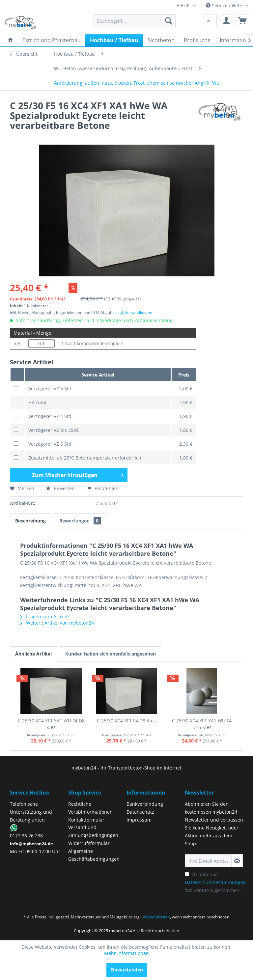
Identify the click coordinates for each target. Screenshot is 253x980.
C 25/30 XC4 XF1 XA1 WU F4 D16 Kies (202, 724)
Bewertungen (80, 521)
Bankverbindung (145, 804)
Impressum (139, 820)
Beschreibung (30, 521)
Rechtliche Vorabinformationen (90, 808)
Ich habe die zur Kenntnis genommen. (215, 882)
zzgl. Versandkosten (134, 312)
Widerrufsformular (89, 843)
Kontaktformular (86, 820)
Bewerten (61, 488)
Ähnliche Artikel (33, 654)
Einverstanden (127, 970)
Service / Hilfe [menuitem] (225, 5)
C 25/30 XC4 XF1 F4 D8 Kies (126, 721)
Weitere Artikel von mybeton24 (57, 623)
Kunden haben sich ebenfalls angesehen (111, 654)
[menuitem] (135, 21)
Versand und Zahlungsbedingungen (93, 831)
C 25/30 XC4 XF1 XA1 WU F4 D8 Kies (51, 724)
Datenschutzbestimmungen (215, 882)
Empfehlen (103, 488)
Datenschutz (140, 812)
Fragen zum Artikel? (45, 616)
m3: (18, 343)
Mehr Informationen (126, 953)
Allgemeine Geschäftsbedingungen (94, 855)
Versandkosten (156, 917)
